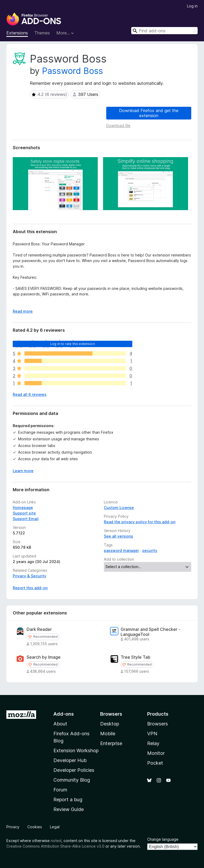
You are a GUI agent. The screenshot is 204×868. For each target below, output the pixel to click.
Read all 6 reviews (30, 394)
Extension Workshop (76, 750)
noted (56, 841)
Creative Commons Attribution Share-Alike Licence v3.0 (55, 846)
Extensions (17, 33)
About (60, 724)
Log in (192, 6)
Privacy (13, 827)
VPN (152, 734)
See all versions (118, 536)
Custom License (119, 508)
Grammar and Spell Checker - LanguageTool (150, 632)
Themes (42, 33)
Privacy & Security (29, 576)
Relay (153, 743)
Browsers (158, 724)
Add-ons (64, 714)
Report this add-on (30, 588)
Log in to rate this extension (73, 344)
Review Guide (69, 809)
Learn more (23, 471)
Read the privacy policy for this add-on (140, 522)
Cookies (35, 827)
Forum (60, 790)
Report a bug (68, 800)
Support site (24, 513)
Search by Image (44, 657)
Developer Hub (70, 760)
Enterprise (111, 743)
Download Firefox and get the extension (149, 113)
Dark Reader (39, 629)
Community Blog (72, 780)
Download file (118, 125)
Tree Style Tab (135, 657)
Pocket (155, 763)
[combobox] (164, 31)
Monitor (156, 753)
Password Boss (73, 71)
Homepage (23, 508)
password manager (121, 550)
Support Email (26, 519)
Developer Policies (74, 770)
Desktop (110, 724)
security (150, 550)
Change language (163, 839)
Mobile (108, 734)
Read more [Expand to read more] (23, 311)
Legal (55, 827)
